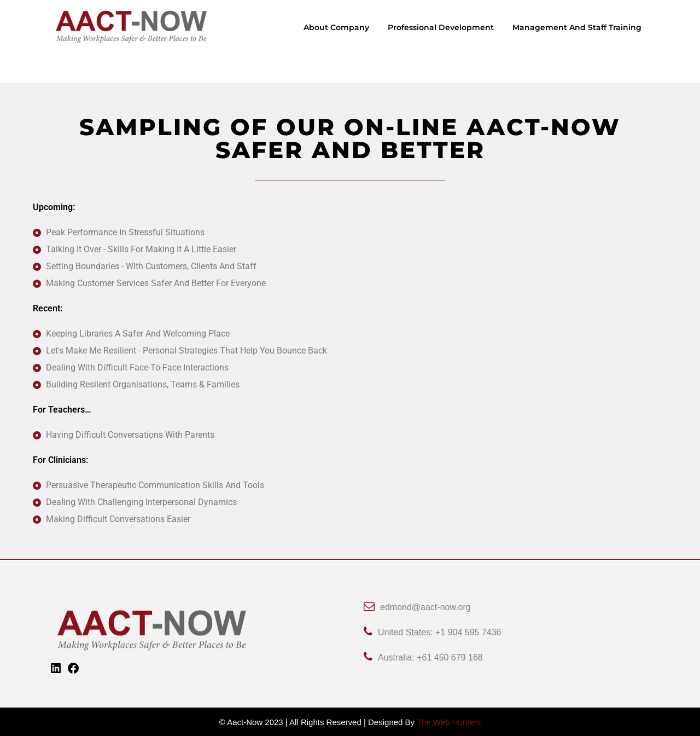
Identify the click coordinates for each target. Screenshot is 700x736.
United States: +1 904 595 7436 (433, 632)
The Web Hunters (449, 721)
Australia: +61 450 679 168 (423, 657)
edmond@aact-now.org (417, 607)
